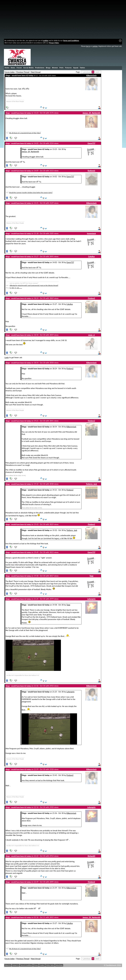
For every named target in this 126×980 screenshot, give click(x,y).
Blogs (48, 68)
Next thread (36, 72)
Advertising (59, 965)
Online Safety (50, 965)
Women (55, 68)
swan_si (91, 335)
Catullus (91, 256)
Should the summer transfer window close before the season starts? (31, 193)
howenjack (91, 233)
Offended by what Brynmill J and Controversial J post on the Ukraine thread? (34, 285)
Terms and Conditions (71, 41)
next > (98, 72)
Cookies (42, 965)
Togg (91, 576)
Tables (82, 68)
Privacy (36, 965)
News (13, 68)
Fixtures (68, 68)
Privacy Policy (54, 43)
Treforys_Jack (91, 484)
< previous (86, 72)
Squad (76, 68)
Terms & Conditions (26, 965)
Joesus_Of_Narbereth (91, 113)
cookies (46, 41)
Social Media (28, 68)
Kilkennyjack (91, 75)
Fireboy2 (91, 298)
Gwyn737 (91, 143)
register (95, 46)
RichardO (91, 856)
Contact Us (16, 965)
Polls (61, 68)
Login (7, 357)
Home (7, 68)
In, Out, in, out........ (16, 288)
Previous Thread (23, 72)
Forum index (10, 72)
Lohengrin (91, 599)
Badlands (91, 171)
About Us (8, 965)
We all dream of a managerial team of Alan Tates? (25, 133)
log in (88, 46)
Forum (19, 68)
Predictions (40, 68)
